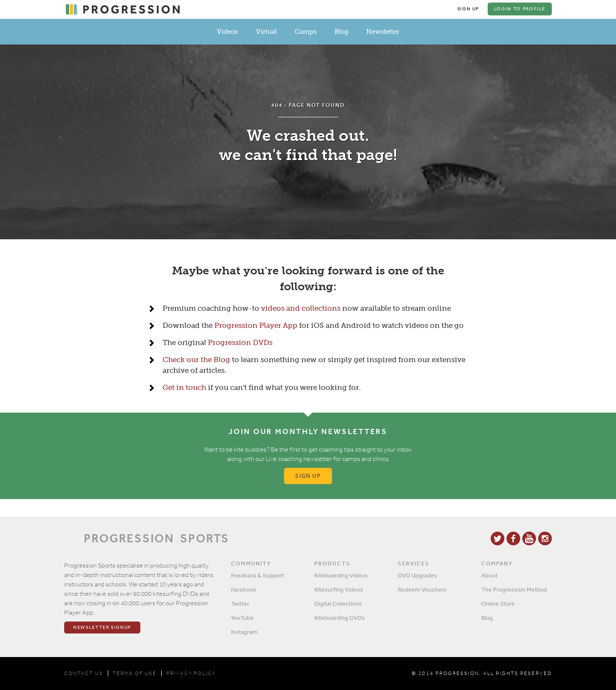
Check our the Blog (196, 360)
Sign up (308, 476)
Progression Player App (256, 326)
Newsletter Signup (102, 628)
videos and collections (301, 309)
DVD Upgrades (418, 575)
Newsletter (383, 32)
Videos (227, 32)
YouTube (242, 618)
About (489, 575)
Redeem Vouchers (422, 589)
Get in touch (184, 388)
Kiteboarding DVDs (340, 618)
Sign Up (468, 9)
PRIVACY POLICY (191, 673)
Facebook (244, 589)
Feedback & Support (258, 575)
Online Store (498, 604)
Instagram (244, 632)
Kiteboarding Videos (341, 575)
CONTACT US (84, 673)
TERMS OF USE (135, 673)
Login (520, 9)
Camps (306, 32)
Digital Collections (338, 604)
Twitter (240, 604)
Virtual (266, 32)
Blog (341, 32)
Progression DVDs (240, 343)
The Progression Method (514, 589)
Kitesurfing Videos (339, 589)
